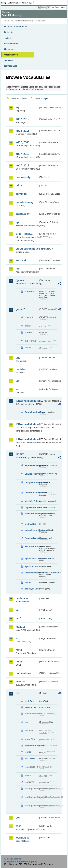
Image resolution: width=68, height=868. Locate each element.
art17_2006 (22, 142)
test (18, 693)
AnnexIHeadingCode (32, 412)
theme (28, 583)
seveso (20, 682)
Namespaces (11, 66)
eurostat (21, 260)
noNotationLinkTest (32, 746)
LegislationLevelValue (32, 507)
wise (19, 826)
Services (8, 60)
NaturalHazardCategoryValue (32, 530)
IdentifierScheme (32, 501)
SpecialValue (31, 566)
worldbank (22, 838)
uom (18, 818)
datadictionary (25, 202)
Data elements (11, 43)
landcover (22, 598)
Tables (7, 38)
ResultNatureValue (32, 547)
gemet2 (20, 309)
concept (29, 317)
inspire (20, 454)
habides (21, 369)
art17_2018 (22, 166)
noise (19, 662)
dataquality (23, 214)
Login (43, 7)
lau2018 (20, 627)
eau (27, 722)
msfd (19, 650)
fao (18, 269)
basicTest (29, 701)
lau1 (18, 610)
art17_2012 (22, 154)
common (21, 194)
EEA (18, 3)
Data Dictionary (27, 21)
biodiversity (23, 177)
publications (23, 673)
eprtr (19, 222)
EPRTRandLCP (25, 234)
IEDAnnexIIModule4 (27, 439)
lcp (18, 638)
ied (18, 389)
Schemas (9, 49)
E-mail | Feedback (13, 859)
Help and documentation (16, 27)
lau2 (18, 618)
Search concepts (41, 99)
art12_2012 (22, 119)
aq (17, 107)
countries (29, 292)
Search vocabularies (19, 99)
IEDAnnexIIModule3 (27, 424)
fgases (20, 280)
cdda (19, 185)
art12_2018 (22, 131)
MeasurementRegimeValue (32, 513)
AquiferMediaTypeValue (32, 465)
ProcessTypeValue (32, 538)
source (28, 332)
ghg (18, 358)
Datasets (9, 32)
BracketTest (31, 707)
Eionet (16, 21)
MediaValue (30, 524)
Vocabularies (11, 55)
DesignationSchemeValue (32, 482)
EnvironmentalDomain (32, 493)
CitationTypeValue (32, 474)
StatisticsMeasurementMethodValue (32, 573)
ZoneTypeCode (32, 589)
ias (17, 381)
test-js (28, 752)
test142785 (30, 758)
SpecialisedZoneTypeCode (32, 559)
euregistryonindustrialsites (27, 249)
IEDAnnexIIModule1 (27, 401)
